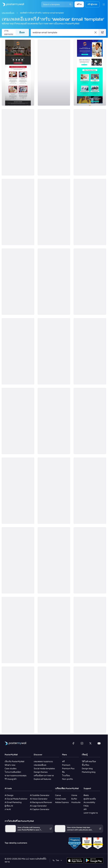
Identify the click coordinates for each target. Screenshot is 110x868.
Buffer (74, 799)
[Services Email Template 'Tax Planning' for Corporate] (90, 351)
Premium (66, 765)
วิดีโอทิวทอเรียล (89, 762)
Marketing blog (89, 772)
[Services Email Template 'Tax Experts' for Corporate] (18, 212)
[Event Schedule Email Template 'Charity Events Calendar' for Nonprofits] (18, 491)
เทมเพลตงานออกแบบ (43, 762)
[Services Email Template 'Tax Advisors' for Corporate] (90, 491)
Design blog (87, 769)
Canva (58, 795)
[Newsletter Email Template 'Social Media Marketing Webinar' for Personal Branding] (90, 212)
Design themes (41, 772)
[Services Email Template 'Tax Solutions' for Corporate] (18, 630)
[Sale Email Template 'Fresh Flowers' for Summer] (18, 560)
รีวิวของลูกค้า (11, 779)
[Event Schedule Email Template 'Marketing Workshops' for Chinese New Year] (54, 700)
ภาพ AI (8, 809)
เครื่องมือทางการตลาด (44, 776)
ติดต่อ (86, 795)
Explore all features (42, 779)
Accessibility (89, 802)
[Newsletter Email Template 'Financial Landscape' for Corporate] (90, 700)
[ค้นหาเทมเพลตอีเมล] (63, 32)
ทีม (63, 772)
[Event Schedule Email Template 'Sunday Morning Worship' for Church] (54, 491)
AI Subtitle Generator (40, 795)
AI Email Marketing (13, 802)
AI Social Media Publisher (16, 799)
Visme (74, 795)
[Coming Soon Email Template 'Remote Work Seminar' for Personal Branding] (54, 351)
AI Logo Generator (38, 806)
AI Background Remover (41, 802)
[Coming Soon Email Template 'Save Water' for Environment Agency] (18, 282)
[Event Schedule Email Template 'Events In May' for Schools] (54, 282)
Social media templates (44, 769)
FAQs (86, 806)
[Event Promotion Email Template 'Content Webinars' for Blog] (18, 351)
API (85, 809)
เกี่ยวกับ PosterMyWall (14, 762)
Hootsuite (76, 802)
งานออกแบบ (9, 32)
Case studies (11, 769)
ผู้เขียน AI (9, 806)
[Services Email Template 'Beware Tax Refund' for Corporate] (90, 630)
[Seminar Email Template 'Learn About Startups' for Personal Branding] (90, 73)
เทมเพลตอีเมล (8, 13)
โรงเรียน (66, 776)
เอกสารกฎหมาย (91, 813)
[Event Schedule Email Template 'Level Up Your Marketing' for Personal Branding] (18, 421)
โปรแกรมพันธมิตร (13, 772)
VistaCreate (61, 799)
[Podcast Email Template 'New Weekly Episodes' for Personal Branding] (90, 142)
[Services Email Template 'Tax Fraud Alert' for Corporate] (54, 630)
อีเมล (22, 32)
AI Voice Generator (39, 799)
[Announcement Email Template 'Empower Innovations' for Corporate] (90, 282)
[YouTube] (99, 743)
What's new (10, 765)
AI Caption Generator (40, 809)
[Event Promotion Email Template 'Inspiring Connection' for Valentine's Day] (18, 700)
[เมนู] (104, 4)
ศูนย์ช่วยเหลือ (90, 799)
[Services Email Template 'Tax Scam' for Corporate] (54, 560)
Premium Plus (68, 769)
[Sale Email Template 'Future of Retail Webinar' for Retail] (18, 142)
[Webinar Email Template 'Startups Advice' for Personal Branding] (18, 73)
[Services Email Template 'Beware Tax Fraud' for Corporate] (90, 421)
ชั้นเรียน (86, 765)
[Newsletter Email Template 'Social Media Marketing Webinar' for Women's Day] (54, 212)
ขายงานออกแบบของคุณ (16, 776)
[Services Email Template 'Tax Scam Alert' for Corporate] (90, 560)
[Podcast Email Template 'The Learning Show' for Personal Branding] (54, 142)
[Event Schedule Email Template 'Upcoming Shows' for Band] (54, 73)
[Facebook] (73, 743)
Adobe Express (62, 802)
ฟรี (63, 762)
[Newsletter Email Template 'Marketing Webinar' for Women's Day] (54, 421)
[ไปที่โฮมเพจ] (12, 4)
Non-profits (67, 779)
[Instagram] (82, 743)
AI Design (9, 795)
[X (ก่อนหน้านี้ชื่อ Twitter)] (90, 743)
